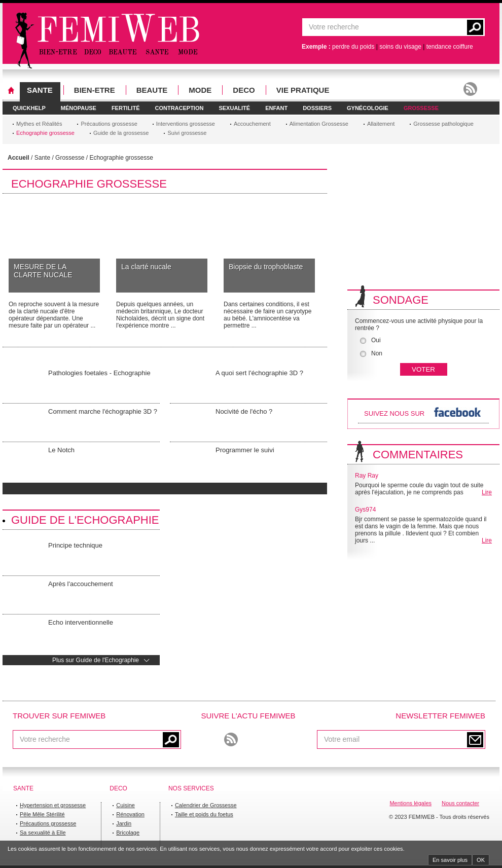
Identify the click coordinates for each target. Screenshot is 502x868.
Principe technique (75, 545)
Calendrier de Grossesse (206, 805)
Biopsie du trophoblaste (266, 267)
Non (371, 353)
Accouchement (252, 124)
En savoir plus (450, 860)
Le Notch (61, 450)
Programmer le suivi (245, 450)
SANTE (40, 90)
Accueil (19, 158)
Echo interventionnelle (81, 622)
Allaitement (381, 124)
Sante (42, 158)
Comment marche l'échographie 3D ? (103, 411)
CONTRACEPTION (179, 108)
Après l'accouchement (81, 584)
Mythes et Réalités (39, 124)
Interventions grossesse (186, 124)
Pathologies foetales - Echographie (99, 373)
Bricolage (128, 833)
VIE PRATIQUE (303, 90)
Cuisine (126, 805)
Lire (487, 492)
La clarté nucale (146, 267)
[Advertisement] (407, 220)
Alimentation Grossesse (319, 124)
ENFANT (276, 108)
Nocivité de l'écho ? (244, 411)
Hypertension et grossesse (53, 805)
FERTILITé (126, 108)
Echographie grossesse (45, 133)
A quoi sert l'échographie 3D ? (259, 373)
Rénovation (130, 814)
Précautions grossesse (109, 124)
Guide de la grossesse (121, 133)
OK (481, 860)
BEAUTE (152, 90)
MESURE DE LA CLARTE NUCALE (43, 271)
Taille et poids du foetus (204, 814)
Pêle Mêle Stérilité (42, 814)
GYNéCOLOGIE (368, 108)
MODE (200, 90)
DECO (244, 90)
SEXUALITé (234, 108)
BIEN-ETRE (95, 90)
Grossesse (70, 158)
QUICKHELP (29, 108)
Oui (370, 340)
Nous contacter (460, 803)
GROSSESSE (421, 108)
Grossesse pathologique (443, 124)
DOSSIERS (317, 108)
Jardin (124, 823)
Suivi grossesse (187, 133)
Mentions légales (410, 803)
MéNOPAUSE (79, 108)
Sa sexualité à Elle (43, 833)
